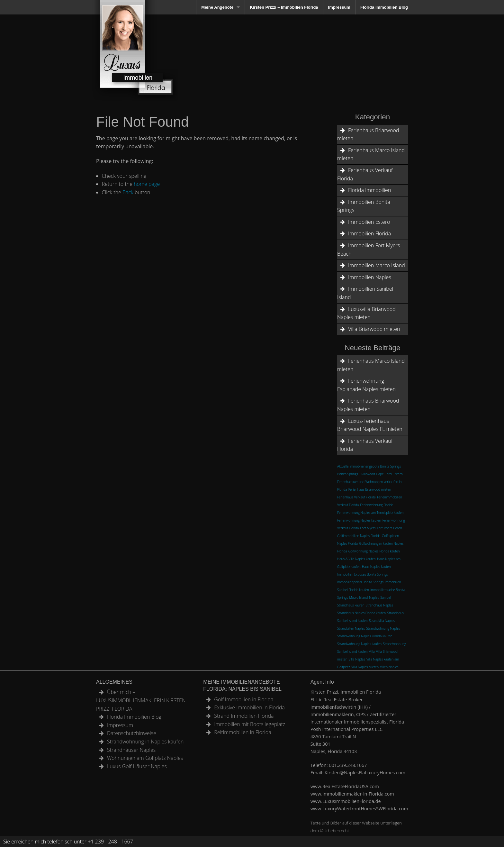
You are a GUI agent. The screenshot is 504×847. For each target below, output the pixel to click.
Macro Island (358, 597)
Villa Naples (357, 659)
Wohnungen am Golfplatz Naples (145, 758)
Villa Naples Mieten (365, 667)
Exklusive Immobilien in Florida (249, 707)
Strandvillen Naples (351, 628)
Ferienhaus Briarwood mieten (368, 134)
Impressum (339, 7)
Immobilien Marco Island (377, 265)
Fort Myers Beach (390, 528)
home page (147, 184)
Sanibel (386, 597)
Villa (372, 651)
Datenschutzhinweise (132, 733)
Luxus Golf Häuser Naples (137, 766)
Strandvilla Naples (382, 621)
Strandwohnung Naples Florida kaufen (365, 636)
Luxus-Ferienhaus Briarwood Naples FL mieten (370, 425)
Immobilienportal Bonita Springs (360, 582)
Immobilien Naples (370, 277)
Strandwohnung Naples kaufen (359, 644)
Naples (374, 597)
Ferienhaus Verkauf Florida (365, 174)
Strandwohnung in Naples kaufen (145, 742)
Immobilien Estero (369, 222)
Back (128, 192)
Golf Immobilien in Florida (244, 699)
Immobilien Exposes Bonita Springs (362, 574)
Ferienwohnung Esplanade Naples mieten (366, 385)
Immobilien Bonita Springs (364, 206)
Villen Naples (389, 667)
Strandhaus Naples (379, 605)
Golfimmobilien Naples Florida (359, 536)
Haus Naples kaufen (376, 567)
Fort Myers (368, 528)
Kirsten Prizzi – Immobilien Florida (284, 7)
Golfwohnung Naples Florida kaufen (374, 551)
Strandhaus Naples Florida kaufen (361, 613)
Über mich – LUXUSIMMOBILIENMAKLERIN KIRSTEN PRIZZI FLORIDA (141, 700)
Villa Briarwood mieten (374, 329)
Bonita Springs (348, 474)
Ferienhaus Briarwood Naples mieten (368, 405)
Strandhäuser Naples (131, 750)
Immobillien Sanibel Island (365, 293)
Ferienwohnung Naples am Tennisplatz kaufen (370, 513)
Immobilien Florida (369, 233)
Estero (398, 474)
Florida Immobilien (369, 190)
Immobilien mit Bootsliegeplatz (250, 724)
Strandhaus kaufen (351, 605)
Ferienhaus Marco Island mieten (371, 154)
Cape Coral (384, 474)
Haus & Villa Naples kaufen (356, 559)
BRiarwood (367, 474)
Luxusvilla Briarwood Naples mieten (366, 313)
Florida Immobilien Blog (384, 7)
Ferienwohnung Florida (377, 505)
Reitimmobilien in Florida (243, 732)
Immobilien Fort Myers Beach (369, 250)
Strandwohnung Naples (383, 628)
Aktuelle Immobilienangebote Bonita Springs (369, 466)
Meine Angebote (217, 7)
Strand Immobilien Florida (244, 716)
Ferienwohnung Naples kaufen (359, 520)
